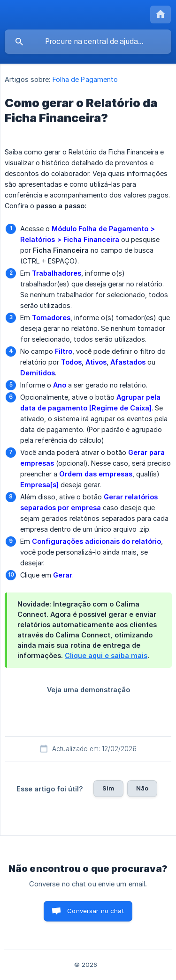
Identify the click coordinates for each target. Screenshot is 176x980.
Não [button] (142, 788)
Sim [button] (108, 788)
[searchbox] (88, 42)
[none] (161, 15)
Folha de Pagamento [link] (85, 79)
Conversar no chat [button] (96, 911)
